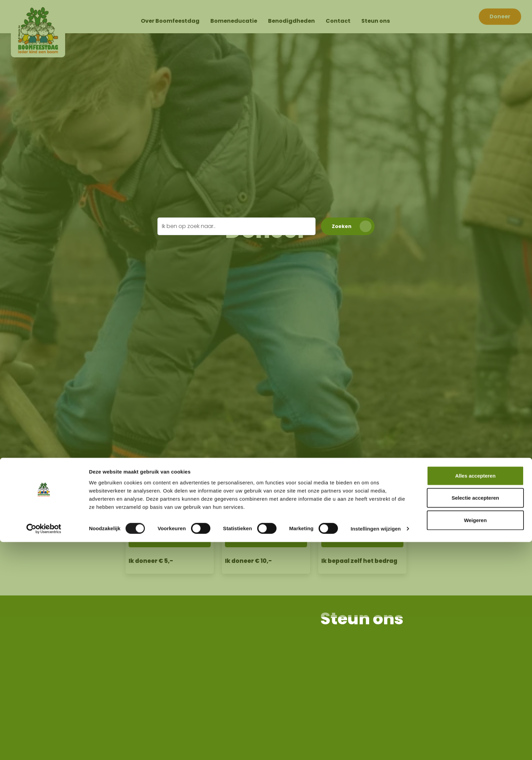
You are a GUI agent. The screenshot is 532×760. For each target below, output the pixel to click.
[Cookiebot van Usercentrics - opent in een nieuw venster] (44, 747)
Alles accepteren (475, 693)
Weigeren (475, 738)
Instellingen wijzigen (376, 747)
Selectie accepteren (475, 716)
